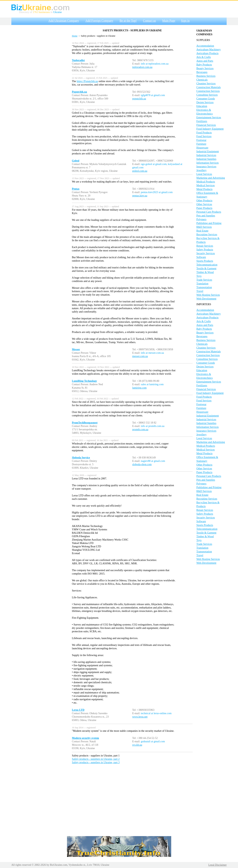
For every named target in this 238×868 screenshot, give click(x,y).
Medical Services (206, 185)
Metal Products (204, 189)
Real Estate (202, 231)
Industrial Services (206, 155)
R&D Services (204, 227)
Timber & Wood (205, 272)
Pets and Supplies (206, 216)
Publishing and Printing (209, 223)
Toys (199, 276)
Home (75, 36)
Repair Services (205, 246)
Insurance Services (206, 167)
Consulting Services (207, 95)
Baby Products (204, 65)
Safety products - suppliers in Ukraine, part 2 (96, 759)
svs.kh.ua (137, 745)
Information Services (208, 163)
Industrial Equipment (208, 151)
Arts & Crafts (204, 57)
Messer (76, 349)
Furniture (201, 144)
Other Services (204, 204)
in (51, 12)
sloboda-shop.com (142, 464)
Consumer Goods (206, 99)
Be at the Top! (128, 21)
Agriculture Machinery (209, 50)
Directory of (26, 12)
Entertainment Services (209, 117)
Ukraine (57, 12)
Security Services (206, 253)
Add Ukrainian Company (64, 21)
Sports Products (205, 261)
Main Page (169, 21)
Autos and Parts (205, 61)
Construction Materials (209, 87)
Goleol (76, 161)
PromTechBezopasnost (85, 423)
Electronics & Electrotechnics (205, 112)
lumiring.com (139, 388)
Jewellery (201, 170)
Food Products (204, 133)
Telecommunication (207, 265)
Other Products (204, 201)
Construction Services (208, 91)
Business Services (206, 76)
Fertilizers (202, 121)
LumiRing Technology (84, 381)
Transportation (204, 287)
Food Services (204, 136)
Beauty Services (205, 68)
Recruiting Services (207, 235)
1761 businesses (41, 12)
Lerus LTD (78, 710)
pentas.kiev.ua (140, 196)
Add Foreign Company (99, 21)
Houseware (202, 148)
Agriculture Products (207, 53)
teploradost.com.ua (142, 67)
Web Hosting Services (208, 295)
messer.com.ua (140, 356)
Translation (202, 284)
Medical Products (206, 182)
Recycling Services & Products (208, 240)
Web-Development (206, 299)
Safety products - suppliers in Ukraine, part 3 (96, 762)
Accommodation (205, 46)
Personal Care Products (209, 212)
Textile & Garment (206, 268)
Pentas (76, 189)
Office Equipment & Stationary (207, 195)
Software (201, 257)
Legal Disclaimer (217, 865)
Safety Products (205, 250)
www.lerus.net (140, 717)
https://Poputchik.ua (87, 81)
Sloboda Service (81, 458)
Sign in (185, 21)
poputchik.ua (139, 99)
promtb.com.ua (140, 429)
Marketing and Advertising (211, 178)
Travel (200, 291)
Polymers (201, 219)
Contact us (149, 21)
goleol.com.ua (140, 171)
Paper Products (204, 208)
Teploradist (78, 60)
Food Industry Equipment (210, 129)
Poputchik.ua (79, 92)
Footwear (201, 140)
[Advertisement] (40, 84)
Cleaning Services (206, 84)
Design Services (205, 102)
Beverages (202, 72)
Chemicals (202, 80)
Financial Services (206, 125)
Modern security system (85, 738)
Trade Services (204, 280)
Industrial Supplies (206, 159)
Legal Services (204, 174)
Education (202, 106)
